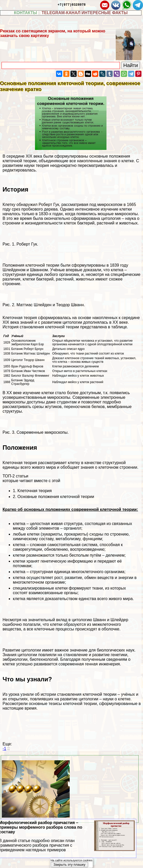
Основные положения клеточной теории (56, 497)
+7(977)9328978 (72, 4)
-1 (4, 749)
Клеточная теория (35, 491)
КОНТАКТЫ (25, 13)
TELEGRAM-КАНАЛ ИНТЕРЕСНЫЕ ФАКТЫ (85, 13)
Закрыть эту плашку (69, 865)
